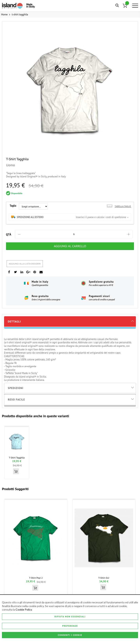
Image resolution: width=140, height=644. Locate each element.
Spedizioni (16, 388)
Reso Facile (16, 400)
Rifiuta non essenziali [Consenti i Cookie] (70, 616)
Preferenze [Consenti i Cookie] (70, 626)
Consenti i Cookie (70, 635)
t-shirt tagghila (17, 458)
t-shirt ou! (104, 578)
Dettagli (14, 322)
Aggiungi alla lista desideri (25, 264)
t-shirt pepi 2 (36, 578)
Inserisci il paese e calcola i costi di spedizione (101, 217)
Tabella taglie (123, 206)
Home (4, 14)
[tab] (70, 322)
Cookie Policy (24, 610)
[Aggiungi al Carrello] (70, 246)
